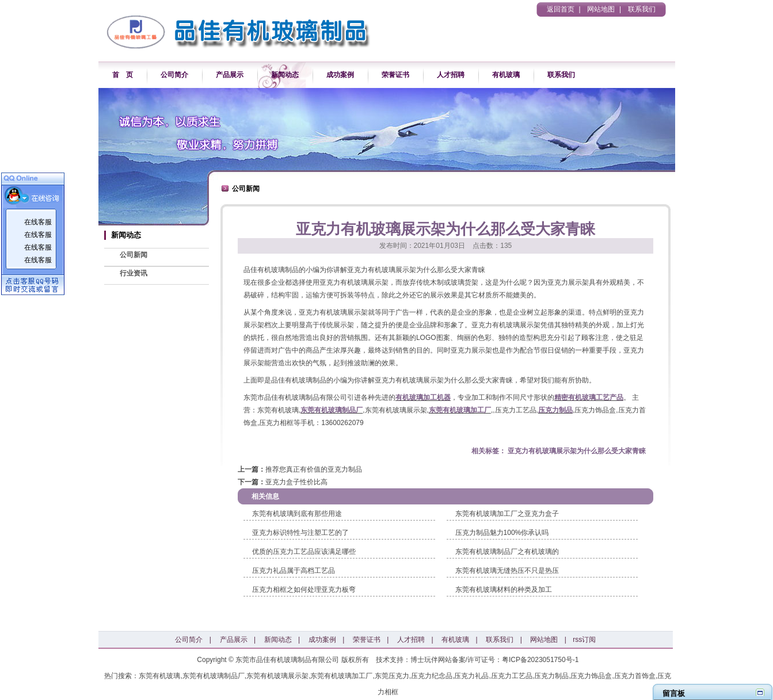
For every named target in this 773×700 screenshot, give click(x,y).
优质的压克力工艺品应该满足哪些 (304, 552)
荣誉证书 (395, 75)
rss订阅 (584, 640)
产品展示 (230, 75)
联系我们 (642, 9)
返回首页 (561, 9)
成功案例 (340, 75)
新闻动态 (285, 75)
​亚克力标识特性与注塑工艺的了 (300, 533)
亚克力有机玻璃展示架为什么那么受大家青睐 (577, 451)
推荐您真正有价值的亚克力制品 (314, 469)
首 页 (123, 75)
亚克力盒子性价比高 (296, 482)
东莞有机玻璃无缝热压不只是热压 (507, 571)
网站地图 (601, 9)
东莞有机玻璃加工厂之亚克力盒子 (507, 514)
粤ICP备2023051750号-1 (540, 660)
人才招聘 (451, 75)
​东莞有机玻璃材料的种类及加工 (504, 590)
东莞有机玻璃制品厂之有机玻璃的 (507, 552)
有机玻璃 (506, 75)
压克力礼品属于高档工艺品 (294, 571)
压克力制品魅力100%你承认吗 (502, 533)
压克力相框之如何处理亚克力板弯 (304, 590)
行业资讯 (134, 273)
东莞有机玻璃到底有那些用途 (297, 514)
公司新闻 (134, 255)
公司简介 (174, 75)
